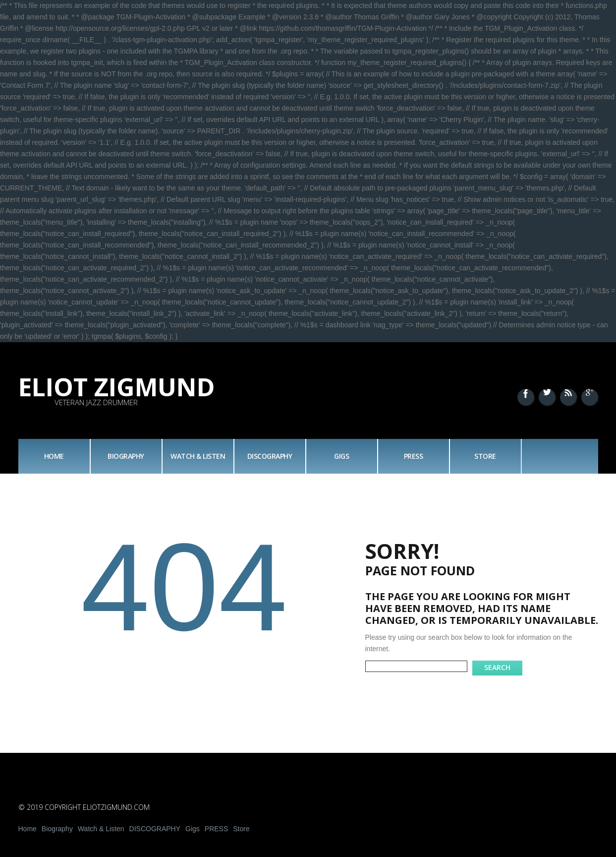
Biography (126, 456)
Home (54, 456)
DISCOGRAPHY (270, 456)
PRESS (414, 456)
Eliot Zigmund (117, 387)
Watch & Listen (198, 456)
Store (485, 456)
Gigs (341, 456)
